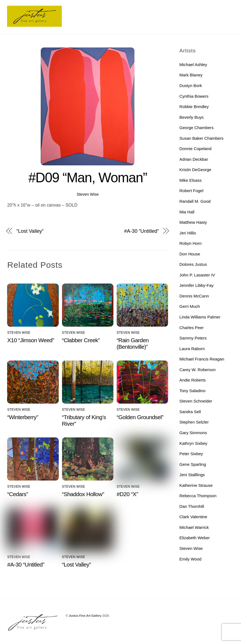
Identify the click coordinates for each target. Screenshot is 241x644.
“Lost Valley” (30, 231)
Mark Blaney (191, 75)
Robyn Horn (191, 243)
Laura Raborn (192, 349)
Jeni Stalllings (192, 475)
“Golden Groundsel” (140, 417)
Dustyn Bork (191, 86)
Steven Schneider (196, 401)
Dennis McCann (194, 296)
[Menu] (226, 8)
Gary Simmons (193, 433)
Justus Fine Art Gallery (85, 616)
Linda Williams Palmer (200, 317)
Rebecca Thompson (198, 496)
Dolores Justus (193, 264)
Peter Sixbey (191, 454)
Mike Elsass (191, 180)
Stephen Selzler (194, 422)
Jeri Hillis (188, 233)
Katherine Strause (196, 485)
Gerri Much (190, 306)
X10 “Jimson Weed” (31, 340)
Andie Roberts (193, 380)
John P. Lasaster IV (197, 275)
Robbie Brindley (194, 107)
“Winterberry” (23, 417)
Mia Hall (187, 212)
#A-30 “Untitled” (141, 231)
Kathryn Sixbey (193, 443)
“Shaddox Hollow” (83, 494)
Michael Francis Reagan (202, 359)
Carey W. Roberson (198, 370)
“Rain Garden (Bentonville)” (133, 343)
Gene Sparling (193, 464)
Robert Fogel (192, 191)
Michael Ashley (193, 65)
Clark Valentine (193, 517)
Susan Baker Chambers (202, 138)
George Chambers (197, 128)
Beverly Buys (192, 117)
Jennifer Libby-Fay (197, 285)
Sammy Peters (193, 338)
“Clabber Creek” (81, 340)
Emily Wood (191, 559)
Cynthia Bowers (194, 96)
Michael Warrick (194, 527)
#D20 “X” (127, 494)
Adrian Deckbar (194, 159)
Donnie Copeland (196, 149)
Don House (190, 254)
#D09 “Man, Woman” (88, 178)
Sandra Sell (190, 412)
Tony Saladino (192, 391)
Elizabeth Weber (195, 538)
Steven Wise (88, 194)
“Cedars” (17, 494)
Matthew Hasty (193, 222)
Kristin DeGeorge (196, 170)
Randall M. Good (195, 201)
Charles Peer (192, 328)
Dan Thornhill (192, 506)
